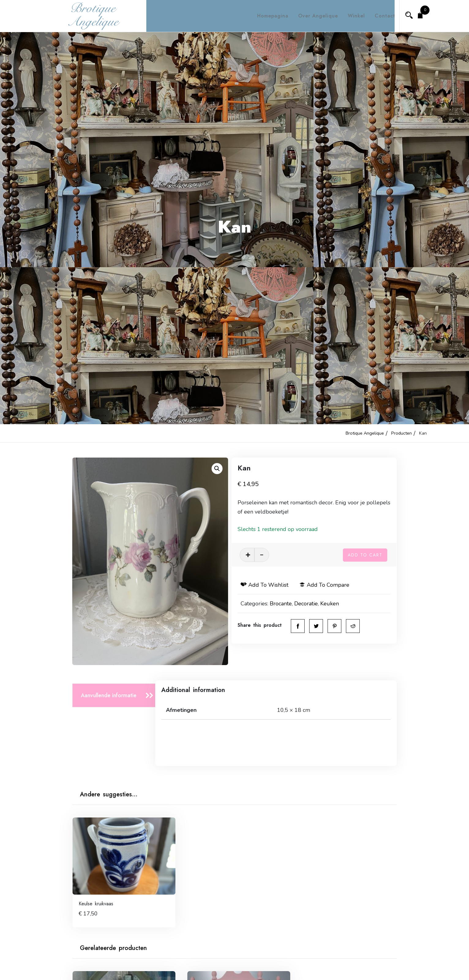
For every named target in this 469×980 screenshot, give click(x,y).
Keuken (339, 604)
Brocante (290, 604)
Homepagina (267, 16)
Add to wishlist (274, 585)
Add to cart (365, 554)
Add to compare (334, 585)
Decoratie (315, 604)
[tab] (116, 696)
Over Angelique (313, 16)
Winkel (351, 16)
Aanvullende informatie (109, 695)
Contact (379, 16)
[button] (217, 469)
